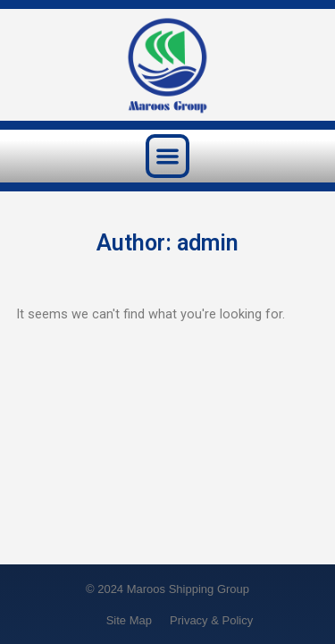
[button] (167, 156)
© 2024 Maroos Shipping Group (167, 589)
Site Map (129, 620)
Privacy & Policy (211, 620)
